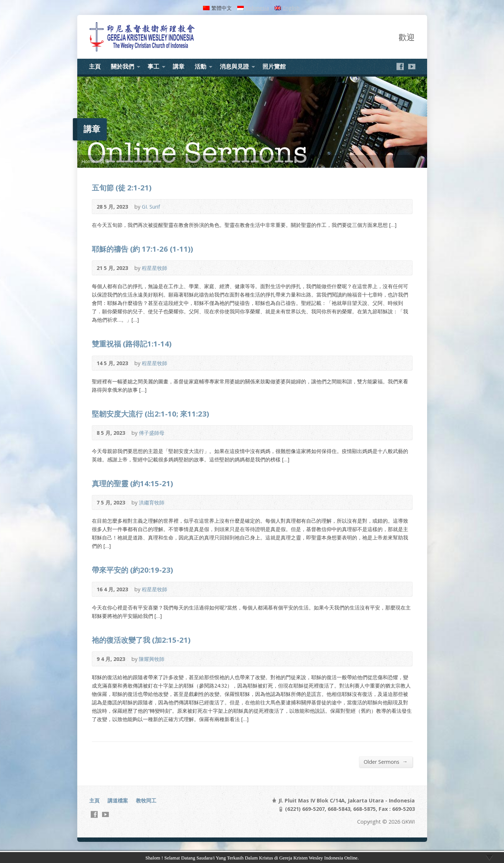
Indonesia (257, 8)
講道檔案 (118, 800)
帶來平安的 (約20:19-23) (132, 570)
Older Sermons (386, 762)
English (291, 8)
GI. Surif (151, 207)
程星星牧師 (155, 268)
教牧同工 (146, 800)
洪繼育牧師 (152, 502)
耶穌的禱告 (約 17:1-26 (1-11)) (142, 249)
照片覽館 (274, 66)
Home (88, 161)
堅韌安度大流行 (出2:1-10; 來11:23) (151, 414)
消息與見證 (234, 66)
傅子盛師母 (152, 433)
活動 (200, 66)
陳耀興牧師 (152, 659)
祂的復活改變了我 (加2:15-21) (141, 640)
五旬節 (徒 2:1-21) (122, 187)
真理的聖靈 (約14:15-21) (132, 483)
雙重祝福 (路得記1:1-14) (132, 344)
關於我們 (122, 66)
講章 (179, 66)
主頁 (95, 66)
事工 (153, 66)
